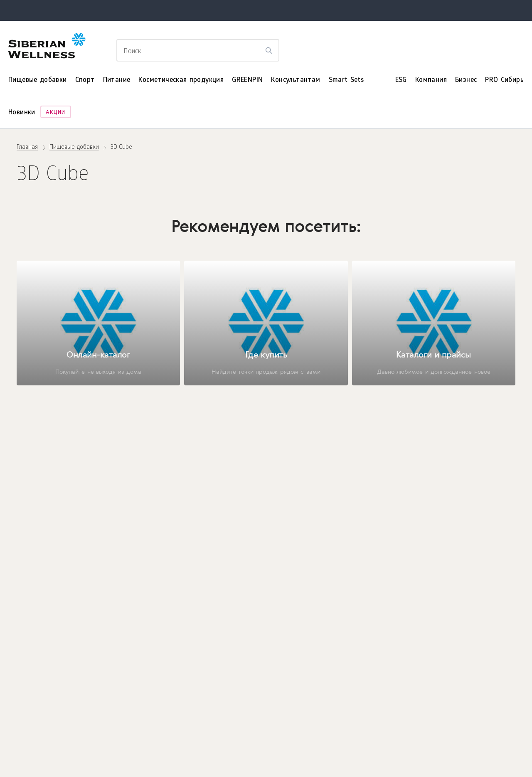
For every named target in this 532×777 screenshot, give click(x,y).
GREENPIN (247, 80)
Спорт (85, 80)
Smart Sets (346, 80)
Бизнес (466, 80)
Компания (431, 80)
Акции (55, 113)
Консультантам (296, 80)
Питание (117, 80)
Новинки (22, 113)
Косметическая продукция (181, 80)
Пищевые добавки (38, 80)
